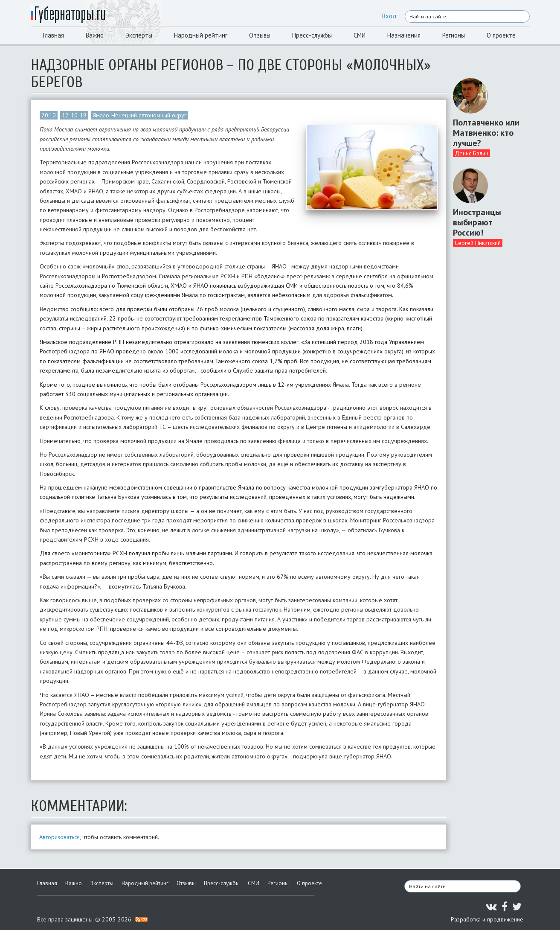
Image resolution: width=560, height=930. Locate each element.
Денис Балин (472, 153)
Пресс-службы (312, 35)
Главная (54, 35)
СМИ (360, 35)
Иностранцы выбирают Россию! (477, 222)
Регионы (454, 35)
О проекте (501, 35)
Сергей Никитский (478, 243)
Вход (389, 16)
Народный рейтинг (201, 35)
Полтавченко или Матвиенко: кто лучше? (486, 133)
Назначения (404, 35)
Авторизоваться (59, 837)
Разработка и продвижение (487, 919)
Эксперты (139, 35)
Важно (95, 35)
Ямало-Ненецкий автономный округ (139, 115)
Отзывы (260, 35)
